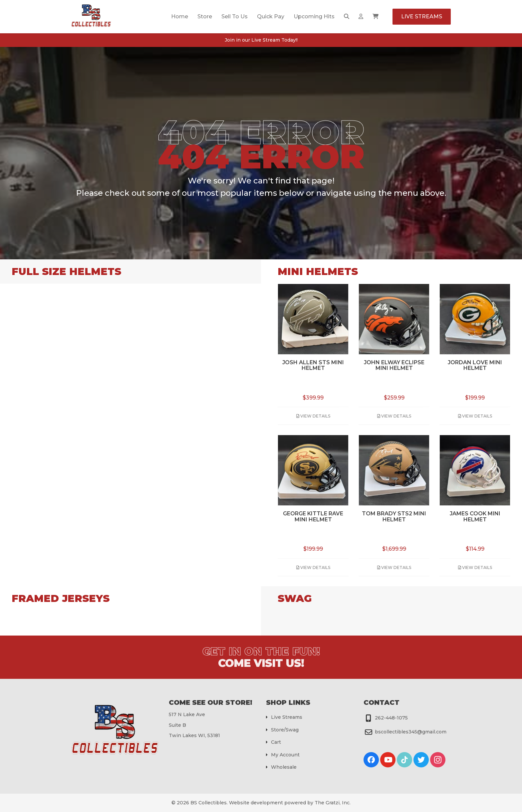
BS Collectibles (209, 803)
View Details (313, 416)
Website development (256, 803)
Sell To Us (235, 16)
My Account (285, 755)
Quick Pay (271, 16)
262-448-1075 (391, 718)
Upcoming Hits (314, 16)
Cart (276, 742)
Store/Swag (285, 730)
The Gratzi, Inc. (333, 803)
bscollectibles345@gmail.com (411, 732)
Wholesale (284, 767)
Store (205, 16)
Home (180, 16)
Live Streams (422, 16)
